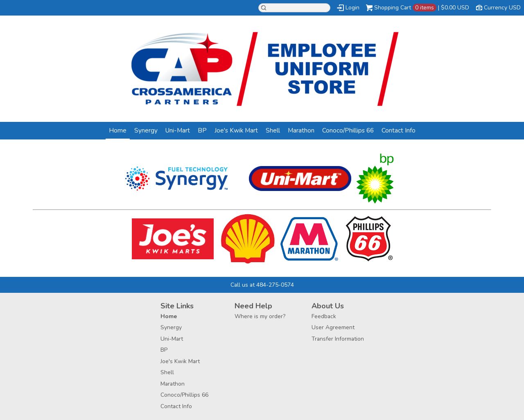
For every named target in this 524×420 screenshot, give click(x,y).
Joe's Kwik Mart (236, 130)
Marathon (301, 130)
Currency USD (502, 8)
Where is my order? (260, 316)
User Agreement (333, 327)
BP (202, 130)
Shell (273, 130)
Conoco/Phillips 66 (348, 130)
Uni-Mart (178, 130)
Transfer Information (338, 339)
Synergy (146, 130)
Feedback (324, 316)
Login (352, 8)
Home (118, 130)
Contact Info (399, 130)
